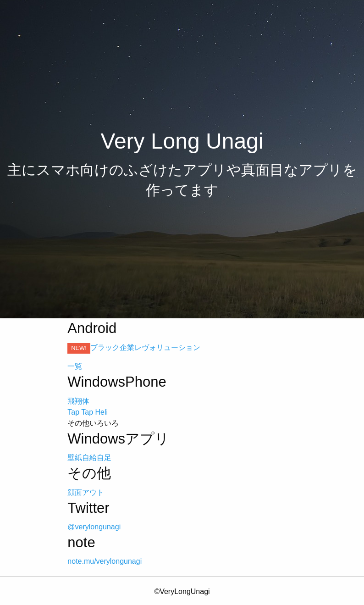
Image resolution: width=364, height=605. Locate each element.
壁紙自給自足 (89, 458)
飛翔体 (78, 401)
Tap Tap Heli (88, 412)
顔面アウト (86, 492)
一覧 (75, 366)
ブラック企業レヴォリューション (145, 347)
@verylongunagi (94, 527)
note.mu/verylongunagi (105, 561)
